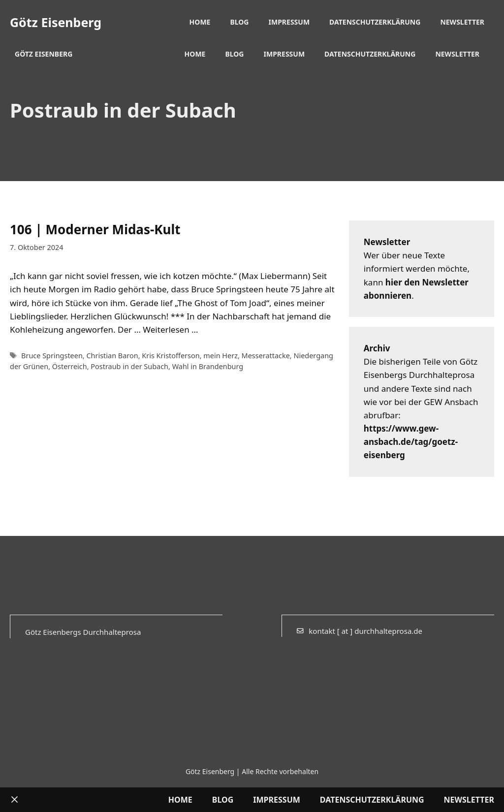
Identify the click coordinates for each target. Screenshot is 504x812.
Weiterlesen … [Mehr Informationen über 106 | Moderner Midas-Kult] (170, 329)
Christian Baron (112, 356)
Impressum (289, 22)
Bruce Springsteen (52, 356)
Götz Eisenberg (56, 22)
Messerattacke (266, 356)
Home (200, 22)
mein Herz (220, 356)
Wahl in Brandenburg (208, 366)
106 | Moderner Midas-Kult (95, 229)
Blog (239, 22)
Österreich (70, 366)
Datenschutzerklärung (375, 22)
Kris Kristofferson (171, 356)
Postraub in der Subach (129, 366)
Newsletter (462, 22)
